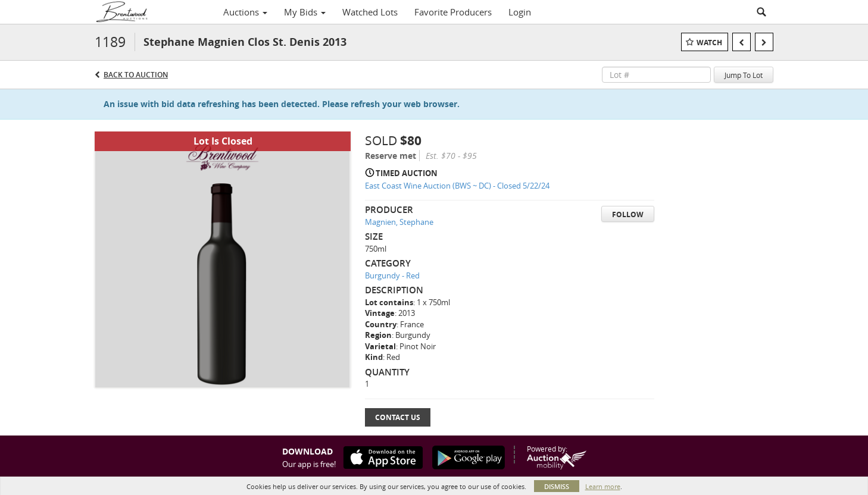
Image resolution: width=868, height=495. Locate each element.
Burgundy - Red (392, 275)
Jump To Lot (744, 75)
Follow (628, 214)
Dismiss (557, 486)
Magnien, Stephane (399, 222)
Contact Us (398, 417)
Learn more (603, 486)
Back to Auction (136, 75)
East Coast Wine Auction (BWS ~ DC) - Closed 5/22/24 (457, 186)
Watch (709, 43)
